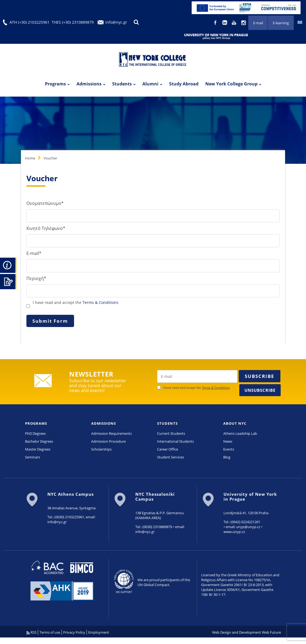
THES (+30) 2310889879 (73, 22)
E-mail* (34, 253)
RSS (31, 632)
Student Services (171, 457)
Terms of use (50, 632)
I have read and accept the (76, 303)
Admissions (89, 84)
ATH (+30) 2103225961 (30, 22)
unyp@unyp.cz (248, 527)
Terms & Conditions (100, 302)
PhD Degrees (35, 433)
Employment (99, 632)
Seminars (33, 457)
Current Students (171, 433)
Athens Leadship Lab (240, 433)
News (228, 441)
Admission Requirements (111, 433)
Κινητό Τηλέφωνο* (46, 228)
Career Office (168, 449)
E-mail (258, 23)
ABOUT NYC (235, 423)
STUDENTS (167, 423)
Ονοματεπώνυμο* (45, 203)
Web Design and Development (237, 632)
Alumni (150, 84)
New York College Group (231, 84)
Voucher (50, 158)
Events (229, 449)
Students (122, 84)
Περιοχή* (36, 278)
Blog (227, 457)
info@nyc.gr (116, 22)
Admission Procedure (108, 441)
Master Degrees (38, 449)
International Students (175, 441)
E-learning (281, 23)
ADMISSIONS (104, 423)
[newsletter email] (197, 376)
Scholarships (101, 449)
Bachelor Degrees (39, 441)
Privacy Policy (74, 632)
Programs (55, 84)
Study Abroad (184, 84)
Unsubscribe (260, 390)
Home (30, 158)
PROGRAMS (36, 423)
